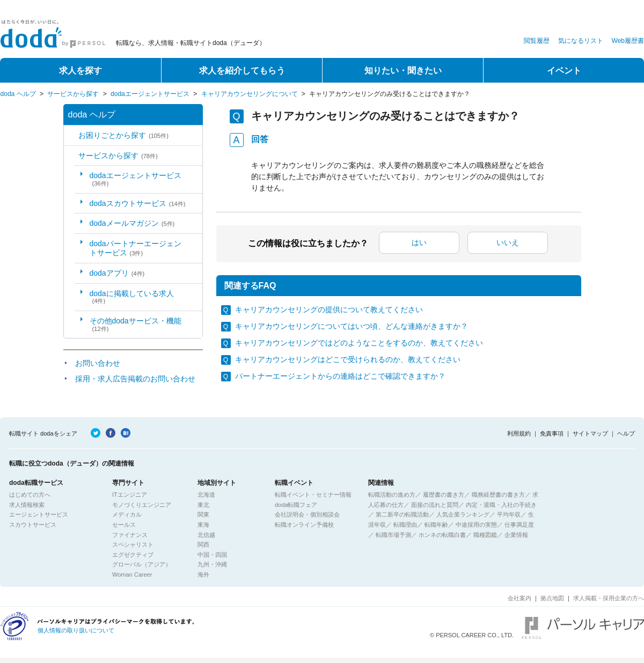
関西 (203, 544)
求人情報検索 (27, 505)
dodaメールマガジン (132, 223)
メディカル (127, 514)
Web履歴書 (628, 41)
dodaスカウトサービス (138, 203)
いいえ (508, 242)
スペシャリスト (133, 544)
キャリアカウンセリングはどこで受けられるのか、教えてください (348, 359)
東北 (203, 505)
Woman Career (132, 574)
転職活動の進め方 (392, 495)
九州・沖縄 (212, 564)
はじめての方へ (30, 495)
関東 (203, 514)
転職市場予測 (393, 535)
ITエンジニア (130, 495)
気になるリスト (581, 41)
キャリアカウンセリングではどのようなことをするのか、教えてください (359, 343)
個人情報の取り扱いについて (76, 630)
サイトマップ (590, 433)
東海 (203, 525)
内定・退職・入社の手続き (501, 505)
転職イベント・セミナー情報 (313, 495)
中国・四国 (212, 555)
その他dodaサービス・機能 (136, 324)
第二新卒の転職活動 (402, 514)
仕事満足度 (519, 525)
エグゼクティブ (133, 555)
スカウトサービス (33, 525)
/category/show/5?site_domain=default (71, 135)
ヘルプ (626, 433)
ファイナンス (130, 535)
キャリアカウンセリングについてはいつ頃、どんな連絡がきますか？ (352, 326)
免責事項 (552, 433)
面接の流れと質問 (435, 505)
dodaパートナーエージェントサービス (136, 248)
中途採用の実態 (476, 525)
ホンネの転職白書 (442, 535)
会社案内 (519, 598)
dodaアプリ (117, 273)
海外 (203, 574)
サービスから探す (73, 94)
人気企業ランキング (463, 514)
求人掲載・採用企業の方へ (609, 598)
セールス (124, 525)
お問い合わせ (98, 363)
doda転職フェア (296, 505)
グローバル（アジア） (142, 564)
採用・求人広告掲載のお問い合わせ (135, 379)
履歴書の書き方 (444, 495)
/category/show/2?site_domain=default (71, 156)
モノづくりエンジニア (142, 505)
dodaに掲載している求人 (132, 297)
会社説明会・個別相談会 (307, 514)
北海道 (206, 495)
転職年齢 (436, 525)
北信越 (206, 535)
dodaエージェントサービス (150, 94)
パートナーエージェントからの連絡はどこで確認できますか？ (340, 376)
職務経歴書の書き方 (498, 495)
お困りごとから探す (123, 135)
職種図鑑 (485, 535)
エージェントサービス (39, 514)
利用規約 (519, 433)
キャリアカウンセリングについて (250, 94)
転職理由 (405, 525)
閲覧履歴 (537, 41)
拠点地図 (552, 598)
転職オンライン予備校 (304, 525)
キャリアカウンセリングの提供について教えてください (329, 310)
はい (419, 242)
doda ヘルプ (18, 94)
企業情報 (516, 535)
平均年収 (509, 514)
